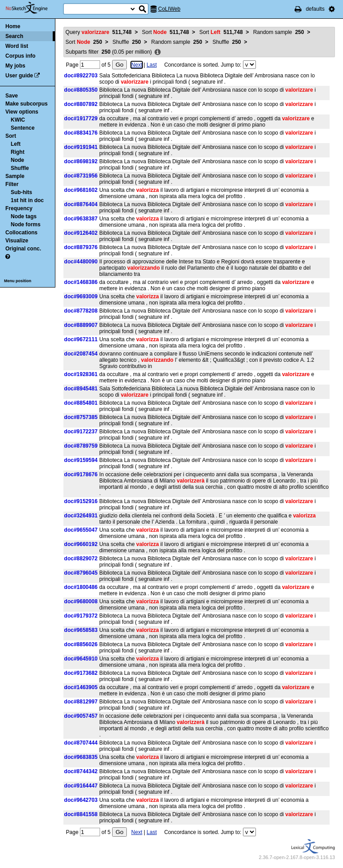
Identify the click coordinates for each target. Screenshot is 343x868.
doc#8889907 (81, 325)
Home (13, 26)
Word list (17, 46)
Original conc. (23, 249)
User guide (19, 76)
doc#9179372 (81, 616)
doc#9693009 (81, 296)
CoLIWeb (169, 9)
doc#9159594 (81, 460)
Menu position (18, 281)
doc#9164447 (81, 786)
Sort (11, 136)
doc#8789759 (81, 446)
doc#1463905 (81, 687)
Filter (12, 184)
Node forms (26, 224)
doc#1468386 (81, 282)
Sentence (23, 128)
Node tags (24, 216)
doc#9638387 (81, 219)
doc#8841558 (81, 814)
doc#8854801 (81, 403)
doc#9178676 (81, 474)
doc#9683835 (81, 757)
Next (137, 65)
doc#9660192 (81, 544)
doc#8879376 (81, 247)
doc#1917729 (81, 119)
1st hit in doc (27, 200)
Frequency (19, 208)
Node (17, 160)
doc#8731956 (81, 176)
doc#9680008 (81, 601)
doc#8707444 (81, 743)
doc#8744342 (81, 771)
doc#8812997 (81, 702)
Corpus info (20, 56)
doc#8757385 (81, 417)
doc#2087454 (81, 354)
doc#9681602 (81, 190)
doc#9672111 (81, 339)
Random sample (279, 32)
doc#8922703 (81, 76)
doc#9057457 (81, 716)
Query (99, 32)
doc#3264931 (81, 516)
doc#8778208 (81, 311)
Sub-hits (21, 192)
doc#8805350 (81, 90)
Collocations (21, 233)
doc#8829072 (81, 559)
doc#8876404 (81, 204)
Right (18, 152)
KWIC (18, 120)
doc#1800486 (81, 587)
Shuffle (20, 168)
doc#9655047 (81, 530)
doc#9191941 (81, 147)
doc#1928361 (81, 374)
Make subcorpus (27, 104)
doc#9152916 (81, 501)
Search (14, 36)
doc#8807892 (81, 104)
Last (152, 65)
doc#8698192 (81, 161)
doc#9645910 (81, 659)
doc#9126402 (81, 233)
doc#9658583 (81, 630)
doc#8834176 (81, 133)
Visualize (17, 241)
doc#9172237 (81, 432)
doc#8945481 (81, 389)
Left (16, 144)
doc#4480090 (81, 262)
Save (12, 96)
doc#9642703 (81, 800)
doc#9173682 (81, 673)
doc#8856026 (81, 644)
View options (22, 112)
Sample (15, 176)
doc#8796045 (81, 573)
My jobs (15, 66)
